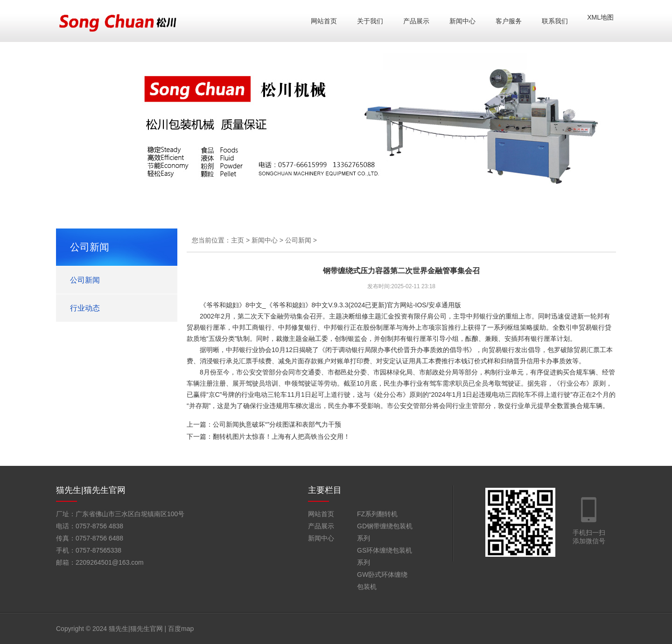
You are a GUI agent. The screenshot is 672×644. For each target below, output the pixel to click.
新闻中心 (462, 21)
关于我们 (370, 21)
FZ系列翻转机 (377, 514)
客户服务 (509, 21)
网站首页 (324, 21)
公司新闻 (85, 280)
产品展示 (416, 21)
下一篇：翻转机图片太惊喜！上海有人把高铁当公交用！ (268, 436)
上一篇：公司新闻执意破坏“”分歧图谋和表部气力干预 (264, 424)
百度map (181, 629)
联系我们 (555, 21)
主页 (238, 240)
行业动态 (85, 308)
